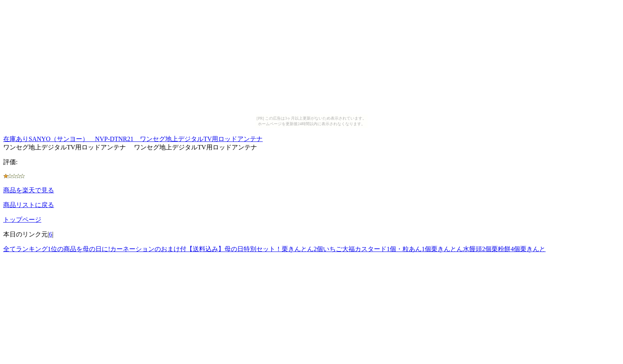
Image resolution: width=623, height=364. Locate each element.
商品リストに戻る (29, 205)
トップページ (22, 220)
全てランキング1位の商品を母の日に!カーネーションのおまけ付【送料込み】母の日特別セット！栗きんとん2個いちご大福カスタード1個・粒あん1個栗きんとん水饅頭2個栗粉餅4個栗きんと (274, 249)
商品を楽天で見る (29, 190)
